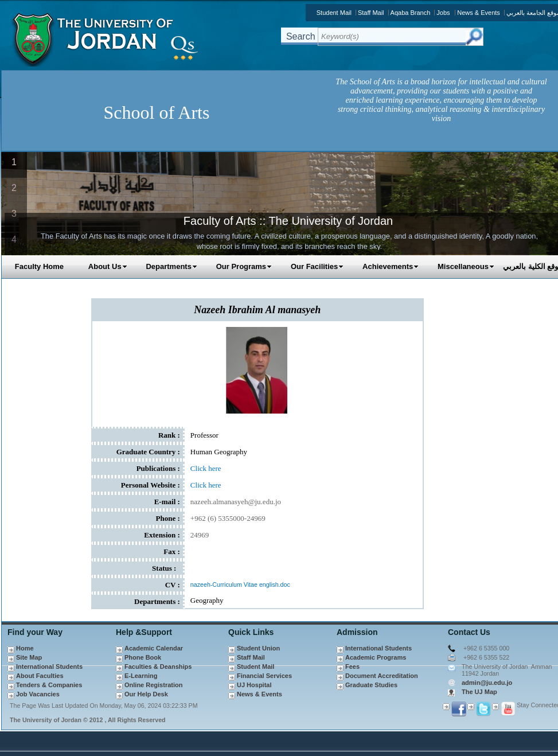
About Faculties (40, 676)
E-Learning (141, 676)
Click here (206, 468)
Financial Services (264, 676)
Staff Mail (371, 13)
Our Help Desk (146, 694)
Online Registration (153, 685)
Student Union (258, 648)
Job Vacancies (38, 694)
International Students (49, 667)
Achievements (391, 266)
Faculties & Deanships (158, 667)
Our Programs (244, 266)
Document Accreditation (382, 676)
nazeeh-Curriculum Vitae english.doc (240, 584)
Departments (171, 266)
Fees (352, 667)
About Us (108, 266)
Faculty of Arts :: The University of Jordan (288, 221)
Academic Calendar (154, 648)
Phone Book (143, 657)
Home (25, 648)
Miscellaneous (466, 266)
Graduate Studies (371, 685)
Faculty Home (39, 266)
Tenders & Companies (49, 685)
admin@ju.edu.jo (487, 683)
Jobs (443, 13)
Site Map (29, 657)
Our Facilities (317, 266)
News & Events (479, 13)
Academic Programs (376, 657)
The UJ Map (479, 692)
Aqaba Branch (411, 13)
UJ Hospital (254, 685)
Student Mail (334, 13)
